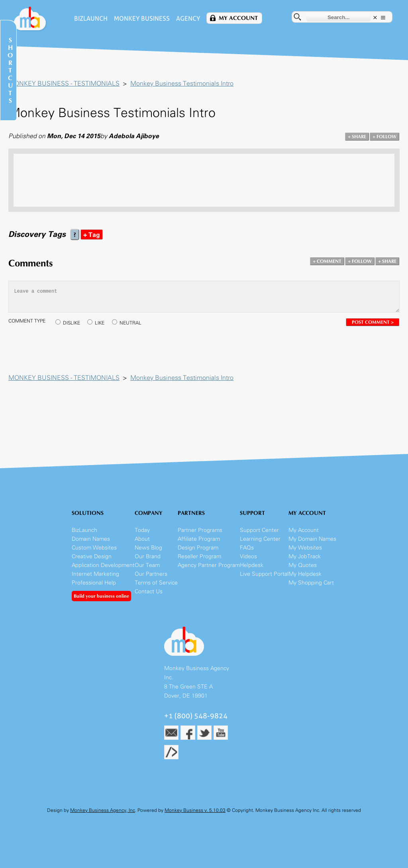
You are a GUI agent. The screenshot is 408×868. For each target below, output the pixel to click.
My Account (236, 18)
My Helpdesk (305, 578)
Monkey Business (140, 19)
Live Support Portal (264, 578)
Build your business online (101, 600)
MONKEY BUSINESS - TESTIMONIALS (68, 84)
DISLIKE (75, 324)
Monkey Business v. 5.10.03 (195, 815)
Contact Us (149, 595)
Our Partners (151, 578)
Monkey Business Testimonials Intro (185, 84)
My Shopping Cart (311, 587)
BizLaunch (89, 19)
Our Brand (148, 560)
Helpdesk (252, 569)
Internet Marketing (95, 578)
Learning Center (260, 543)
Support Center (259, 534)
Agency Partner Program (209, 569)
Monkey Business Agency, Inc (103, 815)
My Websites (305, 552)
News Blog (148, 552)
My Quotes (303, 569)
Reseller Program (199, 560)
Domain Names (91, 543)
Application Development (103, 569)
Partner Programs (200, 534)
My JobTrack (305, 560)
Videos (248, 560)
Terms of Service (156, 587)
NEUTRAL (134, 324)
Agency (186, 19)
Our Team (147, 569)
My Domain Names (312, 543)
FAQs (247, 552)
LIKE (103, 324)
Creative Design (92, 560)
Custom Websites (94, 552)
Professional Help (94, 587)
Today (142, 534)
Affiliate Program (199, 543)
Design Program (198, 552)
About (142, 543)
